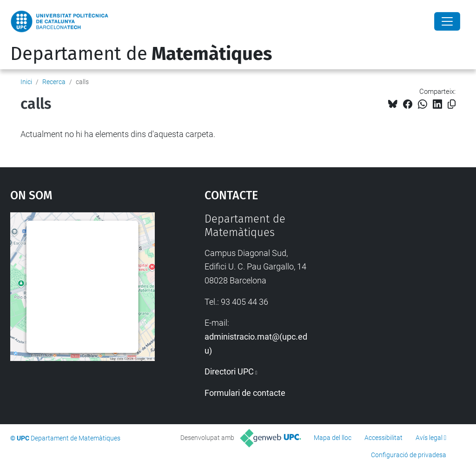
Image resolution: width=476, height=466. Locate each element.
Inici (26, 82)
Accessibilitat (383, 438)
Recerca (54, 82)
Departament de (141, 54)
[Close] (447, 21)
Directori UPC (229, 371)
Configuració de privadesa (409, 455)
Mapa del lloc (333, 438)
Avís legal (429, 438)
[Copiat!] (452, 104)
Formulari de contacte (245, 393)
